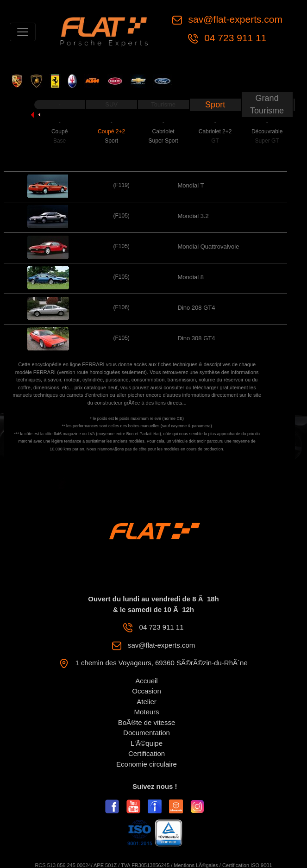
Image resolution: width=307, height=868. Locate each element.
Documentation (147, 733)
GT (215, 141)
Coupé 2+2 (111, 131)
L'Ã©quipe (147, 743)
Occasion (147, 691)
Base (60, 141)
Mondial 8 (191, 277)
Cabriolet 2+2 (215, 131)
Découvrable (267, 131)
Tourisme (163, 104)
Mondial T (191, 185)
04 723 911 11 (234, 38)
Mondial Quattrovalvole (209, 247)
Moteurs (146, 712)
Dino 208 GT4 (197, 308)
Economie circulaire (147, 764)
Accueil (146, 681)
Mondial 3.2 (193, 216)
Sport (215, 105)
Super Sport (163, 141)
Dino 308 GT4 (197, 338)
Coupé (60, 131)
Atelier (147, 702)
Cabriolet (163, 131)
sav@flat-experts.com (234, 19)
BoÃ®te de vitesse (147, 722)
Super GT (267, 141)
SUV (111, 104)
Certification (147, 753)
